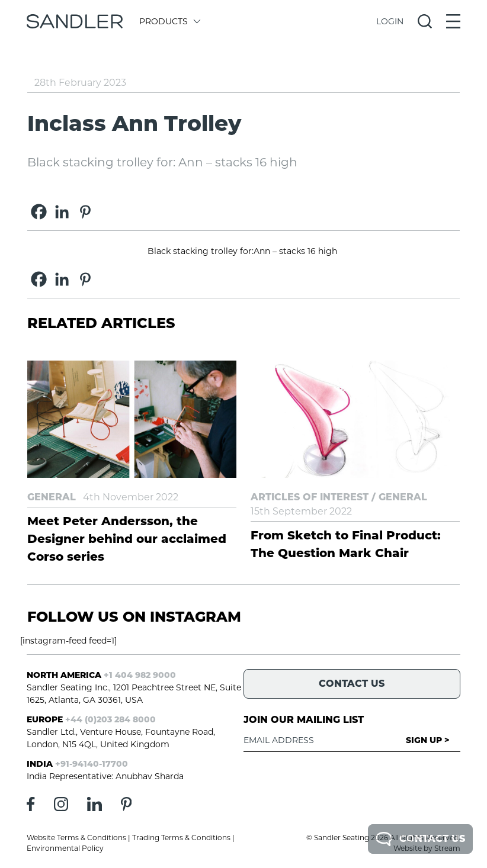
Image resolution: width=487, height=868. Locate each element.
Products (169, 21)
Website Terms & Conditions (76, 838)
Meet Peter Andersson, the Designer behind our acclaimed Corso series (127, 539)
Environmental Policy (65, 848)
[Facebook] (39, 212)
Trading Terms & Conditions (181, 838)
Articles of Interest (310, 497)
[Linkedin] (62, 212)
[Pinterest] (85, 212)
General (52, 497)
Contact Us (420, 839)
